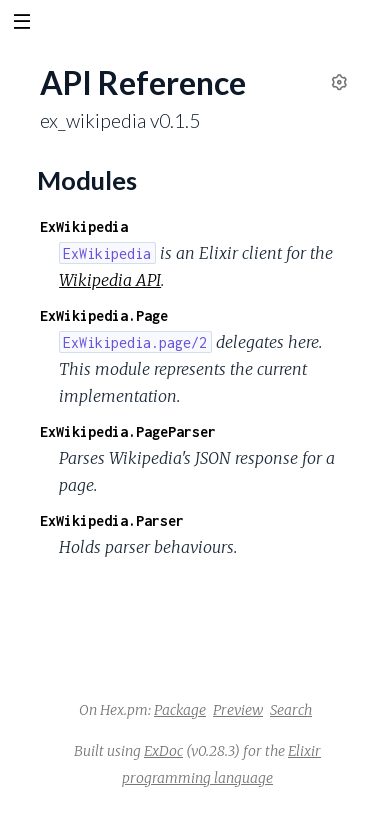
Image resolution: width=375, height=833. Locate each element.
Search (291, 710)
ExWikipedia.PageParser (128, 431)
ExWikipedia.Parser (112, 520)
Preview (238, 710)
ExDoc (163, 751)
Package (180, 710)
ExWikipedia (84, 226)
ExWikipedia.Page (104, 315)
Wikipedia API (110, 280)
